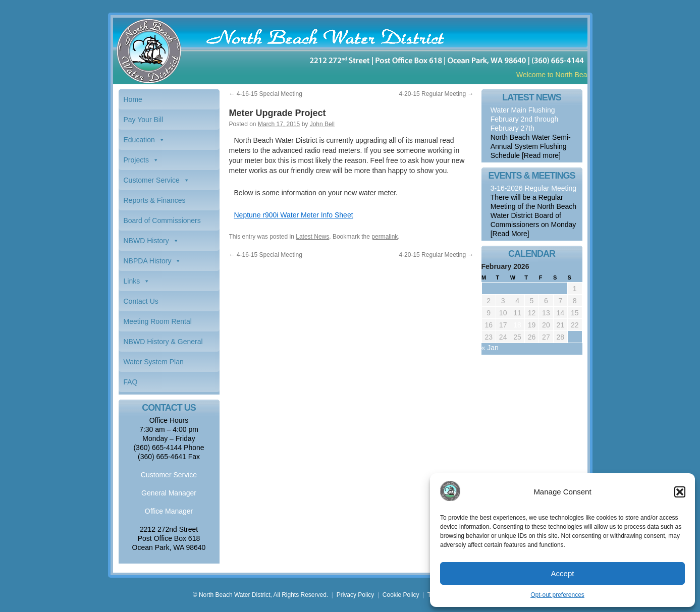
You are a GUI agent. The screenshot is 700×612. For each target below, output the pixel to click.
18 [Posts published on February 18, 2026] (517, 325)
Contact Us (141, 301)
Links (132, 281)
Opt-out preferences (557, 595)
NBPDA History (148, 261)
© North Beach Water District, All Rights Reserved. (260, 595)
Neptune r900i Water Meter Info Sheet (294, 215)
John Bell (322, 124)
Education (139, 140)
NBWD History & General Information (163, 345)
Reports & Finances (155, 200)
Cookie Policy (401, 595)
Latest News (312, 237)
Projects (137, 160)
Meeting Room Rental (158, 321)
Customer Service (152, 180)
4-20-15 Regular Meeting (436, 94)
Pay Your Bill (144, 120)
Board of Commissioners (162, 220)
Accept (563, 573)
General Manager (169, 493)
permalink (385, 237)
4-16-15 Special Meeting (266, 94)
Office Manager (169, 511)
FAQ (131, 382)
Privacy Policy (356, 595)
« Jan (490, 348)
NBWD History (146, 241)
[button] (680, 492)
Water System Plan (154, 362)
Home (133, 99)
